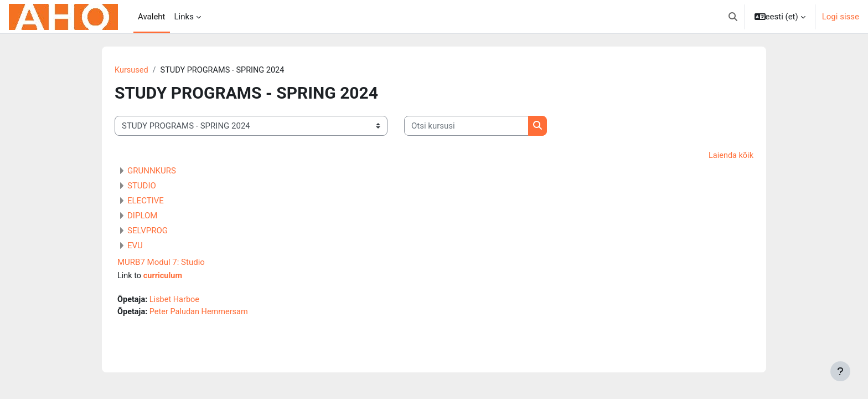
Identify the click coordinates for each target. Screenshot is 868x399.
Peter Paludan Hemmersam (201, 314)
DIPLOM (142, 217)
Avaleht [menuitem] (152, 17)
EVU (135, 247)
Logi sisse (841, 17)
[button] (733, 17)
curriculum (164, 277)
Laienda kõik (730, 156)
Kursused (132, 70)
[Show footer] (840, 371)
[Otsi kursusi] (466, 127)
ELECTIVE (146, 202)
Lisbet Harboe (176, 301)
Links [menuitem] (184, 17)
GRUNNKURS (152, 172)
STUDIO (142, 187)
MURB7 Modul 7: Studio (161, 263)
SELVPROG (148, 232)
